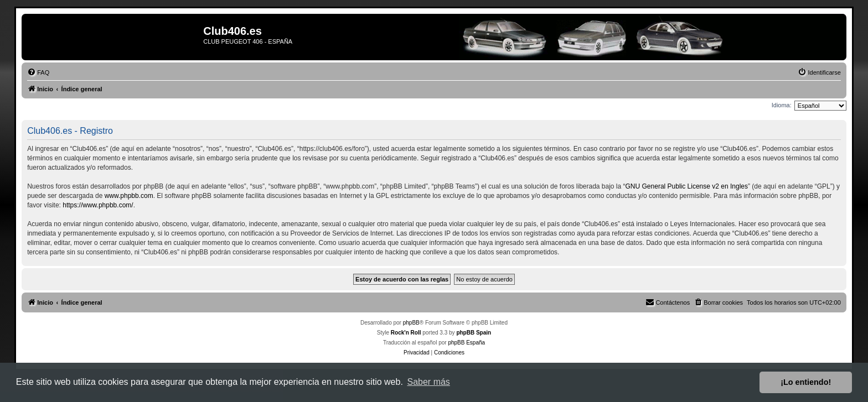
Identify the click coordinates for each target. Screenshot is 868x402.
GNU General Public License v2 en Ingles (687, 186)
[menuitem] (38, 72)
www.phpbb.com (129, 196)
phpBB (411, 323)
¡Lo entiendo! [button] (806, 382)
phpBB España (466, 343)
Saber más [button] (429, 382)
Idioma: (782, 105)
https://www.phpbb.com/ (98, 205)
